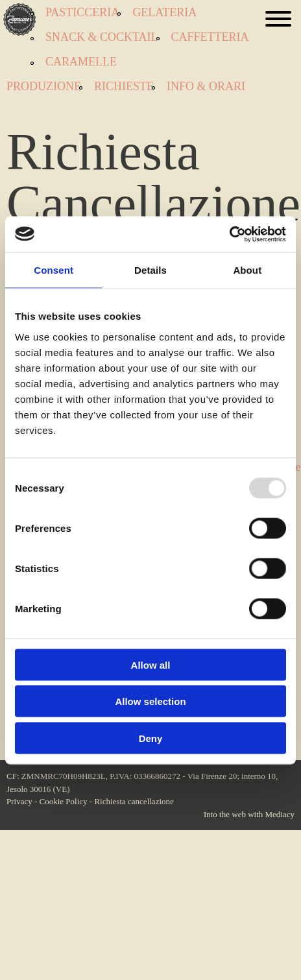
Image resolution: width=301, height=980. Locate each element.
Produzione (44, 86)
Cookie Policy (64, 801)
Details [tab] (150, 270)
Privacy (19, 801)
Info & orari (206, 86)
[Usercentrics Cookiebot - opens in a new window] (229, 234)
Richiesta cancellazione (134, 801)
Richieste (124, 86)
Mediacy (280, 814)
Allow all (151, 664)
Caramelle (81, 62)
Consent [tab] (54, 270)
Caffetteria (210, 37)
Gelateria (164, 12)
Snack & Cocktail (102, 37)
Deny (151, 738)
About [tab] (247, 270)
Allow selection (150, 701)
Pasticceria (82, 12)
